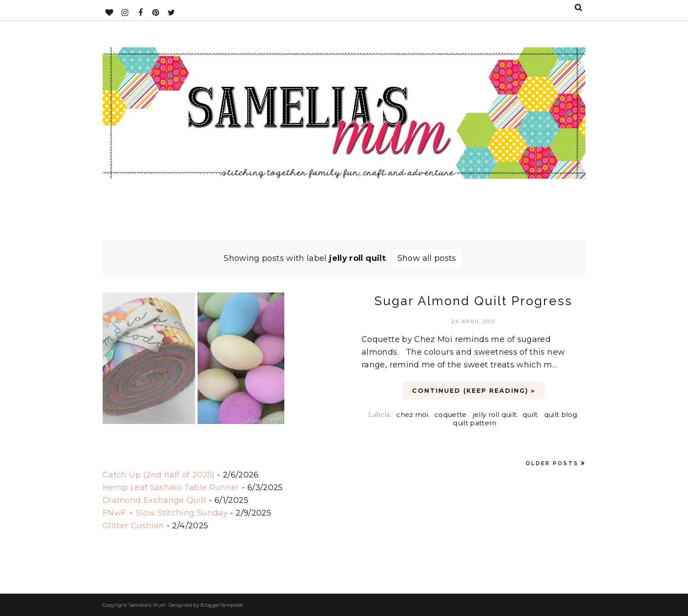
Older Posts (552, 463)
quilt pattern (475, 423)
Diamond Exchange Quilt (155, 500)
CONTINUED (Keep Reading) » (474, 391)
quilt (530, 415)
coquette (451, 415)
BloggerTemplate (222, 605)
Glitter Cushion (133, 526)
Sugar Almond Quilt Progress (473, 301)
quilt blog (561, 415)
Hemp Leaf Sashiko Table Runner (171, 488)
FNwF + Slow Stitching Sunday (165, 513)
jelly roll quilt (495, 415)
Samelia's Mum (147, 605)
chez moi (412, 415)
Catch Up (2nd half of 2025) (159, 475)
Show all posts (427, 258)
